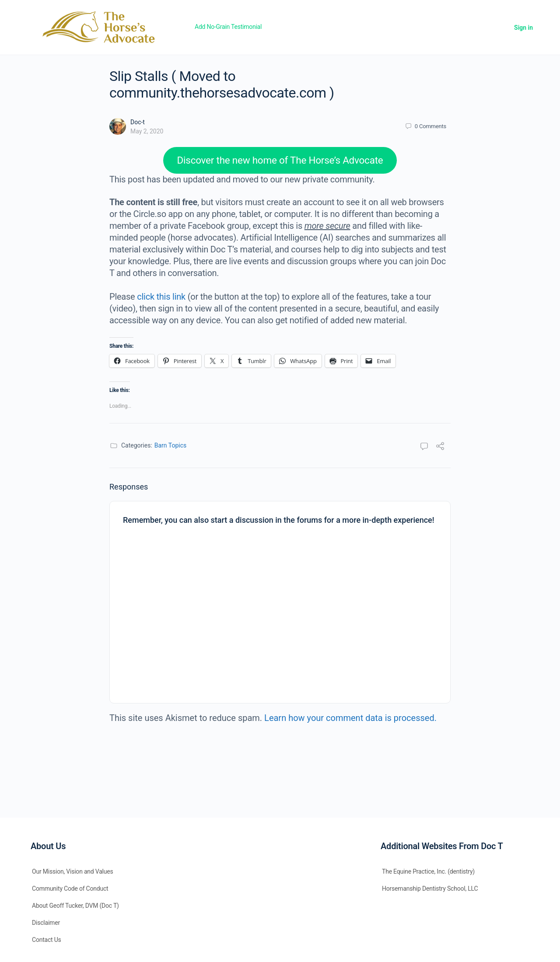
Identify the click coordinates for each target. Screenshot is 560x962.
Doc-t (138, 122)
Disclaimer (46, 923)
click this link (161, 297)
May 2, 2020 (147, 131)
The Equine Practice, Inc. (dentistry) (428, 871)
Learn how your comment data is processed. (350, 718)
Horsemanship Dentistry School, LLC (430, 889)
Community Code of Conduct (70, 889)
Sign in (523, 28)
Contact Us (47, 940)
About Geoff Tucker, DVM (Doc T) (75, 906)
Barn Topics (171, 445)
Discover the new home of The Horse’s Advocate (280, 160)
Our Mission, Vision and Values (73, 871)
